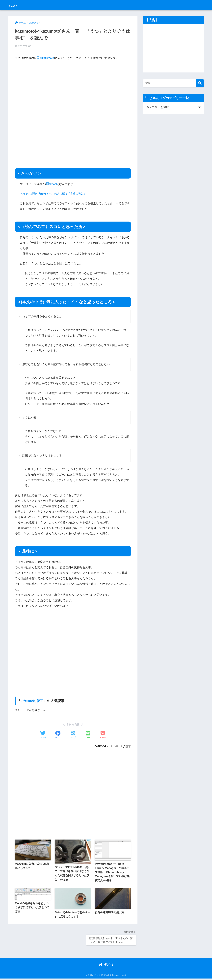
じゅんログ (19, 5)
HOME (106, 966)
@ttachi (53, 183)
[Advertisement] (73, 134)
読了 (41, 700)
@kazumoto (46, 57)
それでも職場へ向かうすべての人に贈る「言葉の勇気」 (55, 193)
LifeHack (28, 700)
